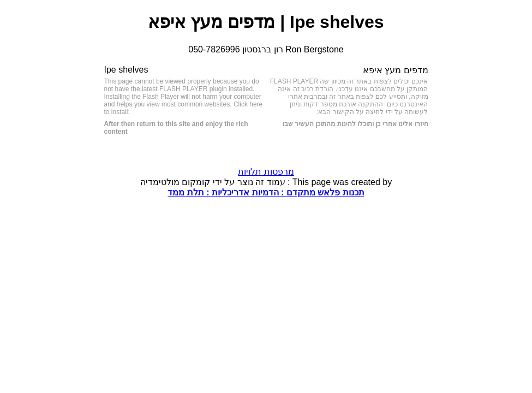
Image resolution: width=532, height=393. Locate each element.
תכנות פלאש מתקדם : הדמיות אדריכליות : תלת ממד (266, 192)
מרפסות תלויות (266, 172)
